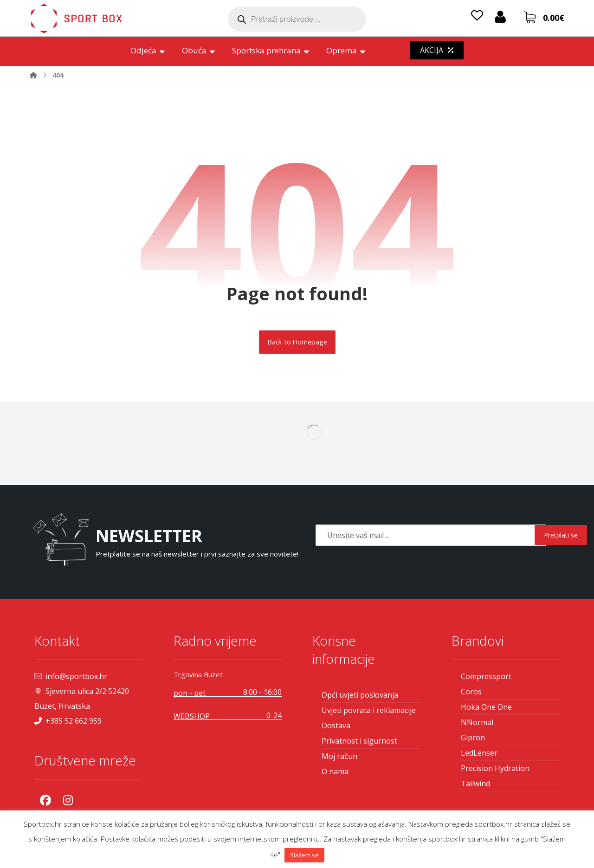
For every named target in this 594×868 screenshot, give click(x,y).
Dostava (336, 725)
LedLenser (479, 753)
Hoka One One (486, 707)
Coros (471, 692)
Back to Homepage (297, 342)
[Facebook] (45, 800)
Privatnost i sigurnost (359, 741)
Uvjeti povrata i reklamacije (369, 710)
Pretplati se (561, 535)
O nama (335, 771)
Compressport (486, 676)
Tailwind (475, 784)
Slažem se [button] (304, 855)
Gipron (473, 738)
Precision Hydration (495, 768)
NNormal (477, 722)
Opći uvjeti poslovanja (360, 695)
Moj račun (339, 756)
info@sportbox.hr (71, 676)
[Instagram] (68, 800)
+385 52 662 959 (68, 721)
